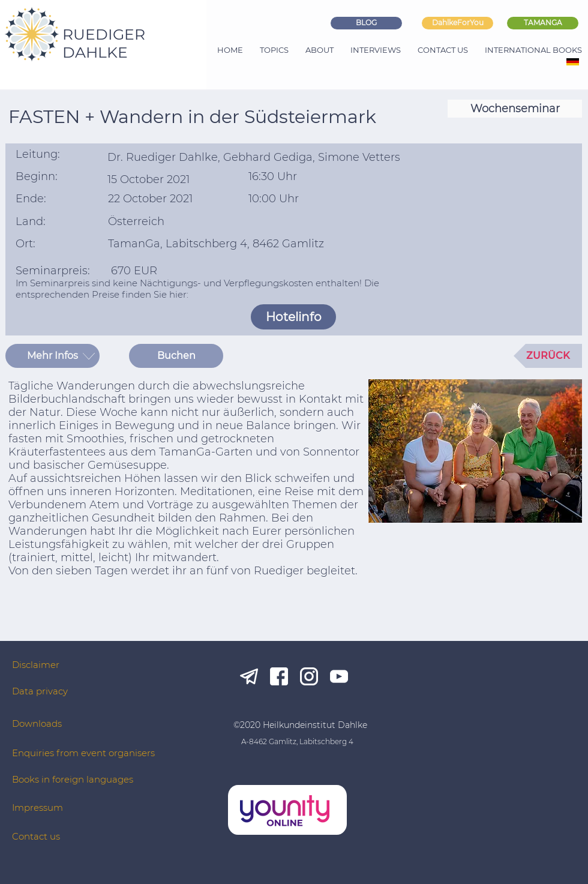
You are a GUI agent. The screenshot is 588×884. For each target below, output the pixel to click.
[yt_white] (339, 676)
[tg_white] (249, 676)
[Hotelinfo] (293, 317)
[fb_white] (279, 676)
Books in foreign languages (73, 779)
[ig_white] (309, 676)
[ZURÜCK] (548, 356)
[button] (52, 356)
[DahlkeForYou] (457, 23)
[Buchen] (176, 356)
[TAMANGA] (543, 23)
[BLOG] (366, 23)
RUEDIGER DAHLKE (104, 43)
